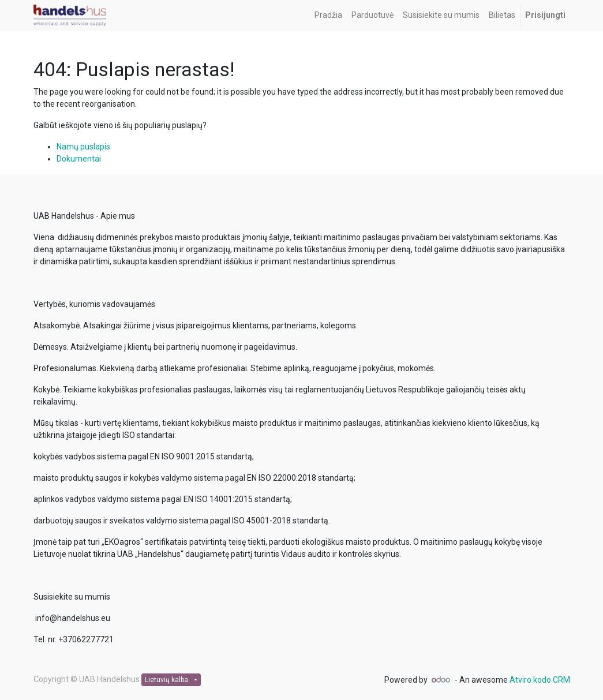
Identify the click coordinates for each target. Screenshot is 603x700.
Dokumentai (79, 159)
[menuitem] (328, 15)
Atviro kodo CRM (540, 680)
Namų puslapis (83, 147)
